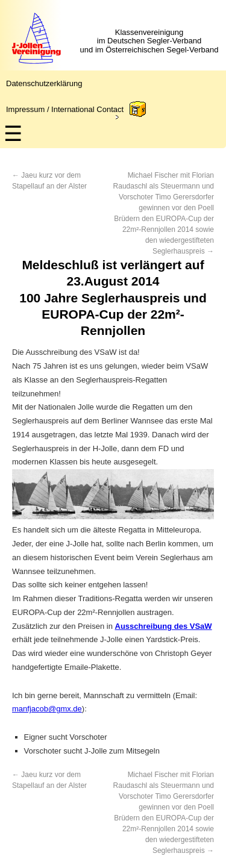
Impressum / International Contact (65, 109)
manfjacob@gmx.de (47, 709)
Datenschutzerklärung (44, 83)
